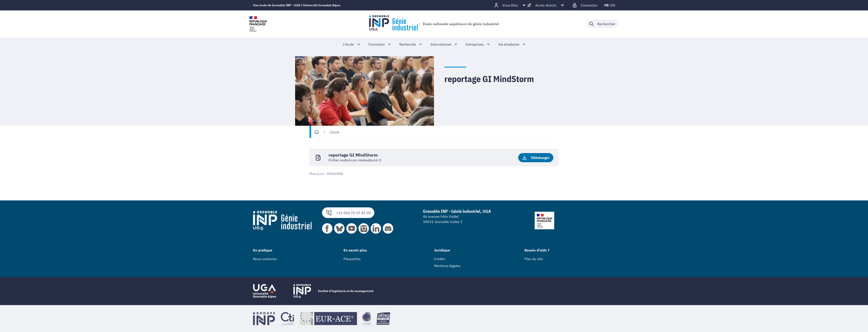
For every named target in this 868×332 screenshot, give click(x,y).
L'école (334, 132)
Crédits (440, 259)
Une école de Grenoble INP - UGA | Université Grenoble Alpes (297, 5)
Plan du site (534, 259)
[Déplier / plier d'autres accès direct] (546, 5)
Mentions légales (447, 266)
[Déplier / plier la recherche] (602, 24)
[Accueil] (317, 132)
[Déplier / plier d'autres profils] (510, 5)
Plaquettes (352, 259)
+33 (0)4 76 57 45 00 (348, 213)
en (613, 5)
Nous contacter (265, 259)
